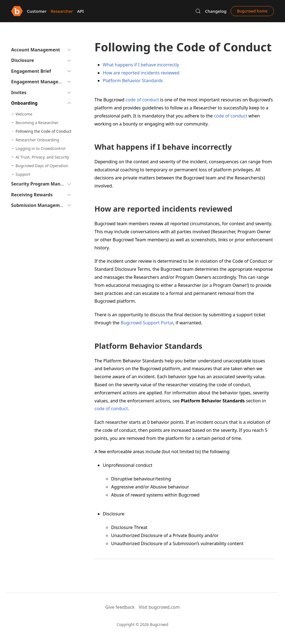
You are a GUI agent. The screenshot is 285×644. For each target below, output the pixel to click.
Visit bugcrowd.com (159, 607)
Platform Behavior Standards (133, 81)
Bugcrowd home (252, 11)
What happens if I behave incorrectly (141, 65)
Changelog (216, 11)
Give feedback (120, 607)
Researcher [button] (62, 11)
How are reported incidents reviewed (141, 73)
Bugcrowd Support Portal (147, 323)
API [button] (81, 11)
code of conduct (142, 100)
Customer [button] (37, 11)
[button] (198, 11)
